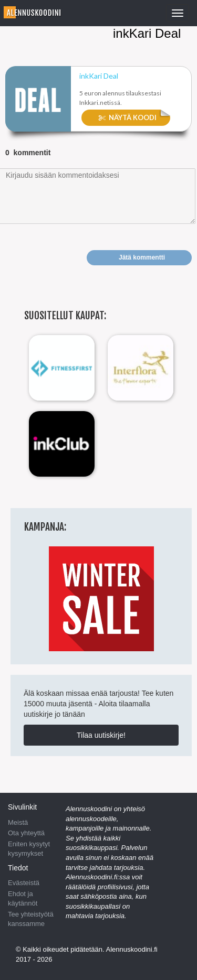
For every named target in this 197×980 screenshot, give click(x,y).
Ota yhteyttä (26, 833)
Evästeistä (24, 883)
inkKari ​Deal (99, 76)
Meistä (18, 822)
